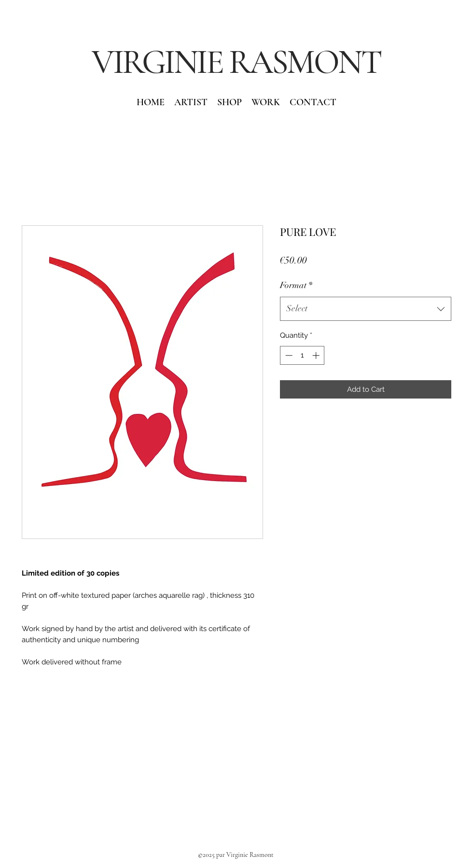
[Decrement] (288, 355)
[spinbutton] (302, 355)
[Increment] (317, 355)
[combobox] (366, 309)
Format (296, 285)
